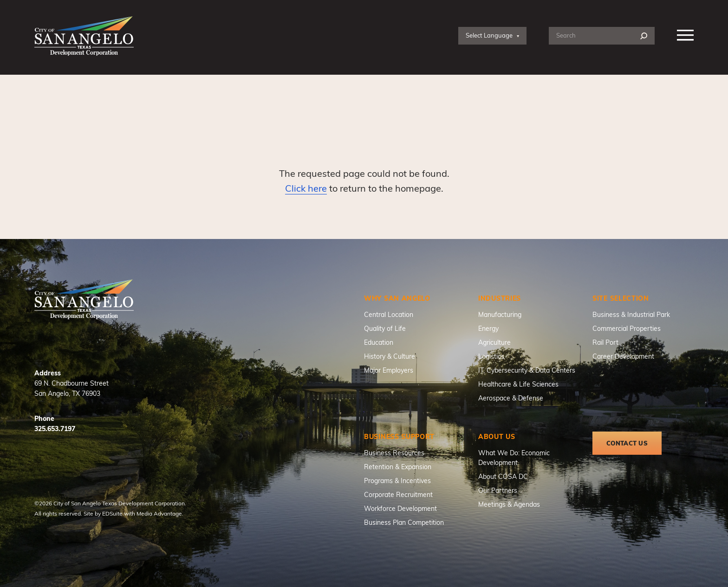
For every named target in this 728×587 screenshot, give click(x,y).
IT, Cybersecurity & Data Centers (527, 370)
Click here (306, 188)
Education (379, 342)
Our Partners (498, 490)
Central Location (389, 314)
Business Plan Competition (404, 522)
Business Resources (394, 453)
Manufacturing (500, 314)
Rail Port (605, 342)
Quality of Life (385, 328)
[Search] (644, 36)
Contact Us (627, 443)
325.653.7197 (55, 429)
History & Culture (390, 356)
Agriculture (494, 342)
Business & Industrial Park (631, 314)
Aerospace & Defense (511, 398)
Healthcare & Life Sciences (518, 384)
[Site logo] (84, 36)
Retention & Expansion (398, 467)
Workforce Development (400, 508)
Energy (488, 328)
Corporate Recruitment (398, 494)
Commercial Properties (627, 328)
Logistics (491, 356)
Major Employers (389, 370)
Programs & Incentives (397, 481)
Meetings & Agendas (509, 504)
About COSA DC (503, 476)
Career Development (623, 356)
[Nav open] (686, 36)
